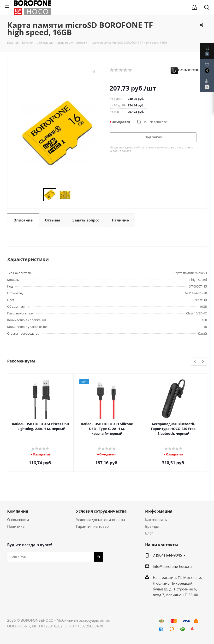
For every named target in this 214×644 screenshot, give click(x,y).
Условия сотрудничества (101, 511)
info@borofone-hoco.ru (172, 566)
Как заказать (156, 520)
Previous (195, 362)
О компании (18, 520)
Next (203, 362)
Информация (159, 511)
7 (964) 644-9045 (167, 555)
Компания (18, 511)
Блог (149, 533)
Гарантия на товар (92, 526)
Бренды (152, 526)
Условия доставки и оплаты (101, 520)
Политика (16, 526)
